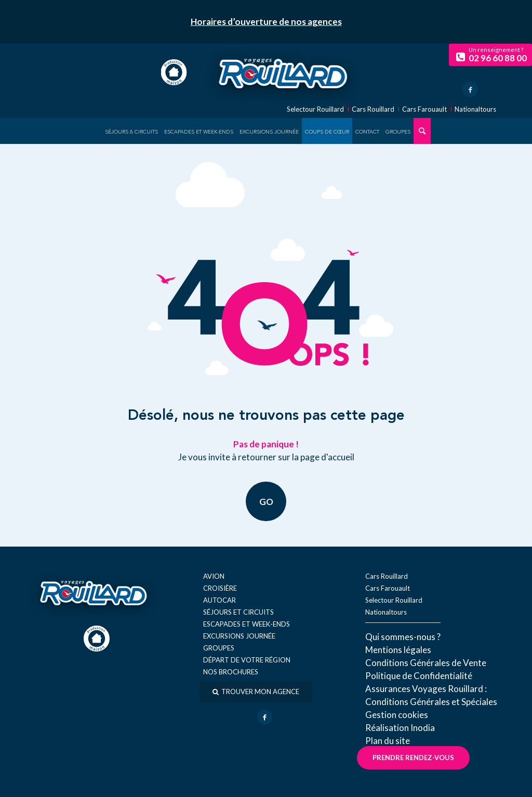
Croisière (220, 588)
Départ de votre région (247, 660)
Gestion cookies (397, 715)
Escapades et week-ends (247, 624)
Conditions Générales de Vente (426, 663)
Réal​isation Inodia (400, 728)
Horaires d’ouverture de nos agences (266, 22)
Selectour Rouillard (315, 109)
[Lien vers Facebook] (470, 89)
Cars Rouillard (373, 109)
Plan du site (388, 741)
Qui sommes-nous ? (403, 637)
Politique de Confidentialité (419, 676)
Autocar (220, 600)
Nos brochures (231, 672)
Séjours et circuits (238, 612)
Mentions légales (398, 650)
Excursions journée (239, 636)
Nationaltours (475, 109)
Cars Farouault (424, 109)
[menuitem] (131, 131)
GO (266, 501)
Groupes (219, 648)
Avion (214, 576)
